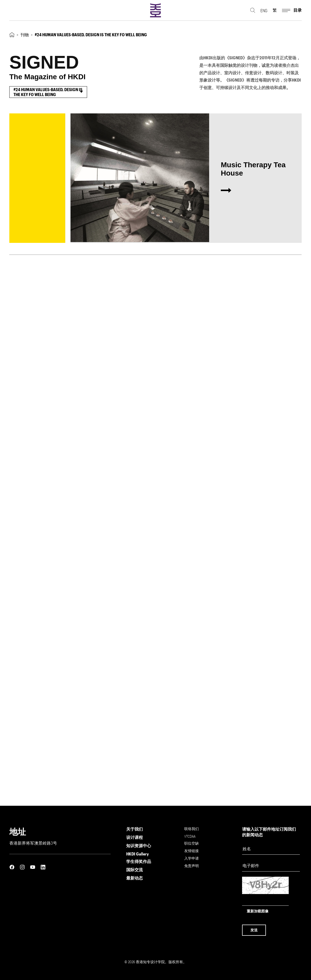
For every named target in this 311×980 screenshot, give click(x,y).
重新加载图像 (258, 911)
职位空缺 (192, 843)
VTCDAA (190, 836)
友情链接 (192, 851)
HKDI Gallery (137, 854)
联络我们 (192, 829)
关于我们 (135, 829)
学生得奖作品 (139, 861)
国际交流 (135, 870)
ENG (264, 10)
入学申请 (192, 858)
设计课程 (135, 837)
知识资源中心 (139, 845)
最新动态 (135, 878)
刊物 (25, 35)
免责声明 (192, 866)
